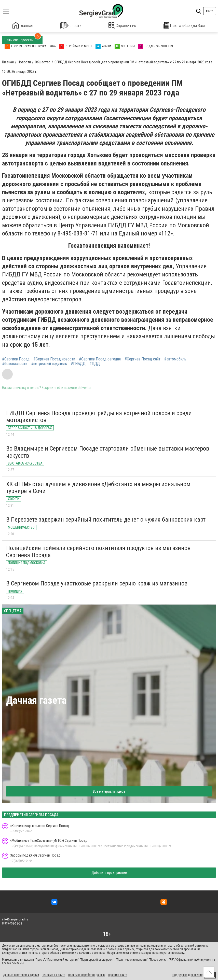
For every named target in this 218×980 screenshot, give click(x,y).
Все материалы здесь (109, 791)
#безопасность (15, 363)
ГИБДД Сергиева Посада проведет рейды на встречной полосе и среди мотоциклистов (99, 416)
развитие (196, 974)
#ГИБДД (78, 363)
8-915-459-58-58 (12, 923)
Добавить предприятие (109, 872)
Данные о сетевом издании (21, 974)
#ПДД (95, 363)
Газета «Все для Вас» (184, 25)
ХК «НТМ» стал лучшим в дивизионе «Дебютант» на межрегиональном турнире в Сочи (98, 487)
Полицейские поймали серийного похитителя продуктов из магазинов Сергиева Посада (98, 551)
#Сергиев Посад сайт (142, 359)
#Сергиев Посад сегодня (100, 359)
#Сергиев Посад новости (54, 359)
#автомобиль (175, 359)
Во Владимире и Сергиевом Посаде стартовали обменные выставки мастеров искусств (108, 452)
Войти (210, 11)
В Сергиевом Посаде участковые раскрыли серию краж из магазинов (97, 583)
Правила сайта (118, 974)
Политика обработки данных (87, 974)
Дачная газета (36, 700)
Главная (23, 25)
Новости (71, 25)
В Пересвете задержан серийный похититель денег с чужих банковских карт (106, 519)
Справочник (122, 25)
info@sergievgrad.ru (15, 919)
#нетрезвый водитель (49, 363)
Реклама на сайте (53, 974)
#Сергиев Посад (16, 359)
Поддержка (180, 974)
